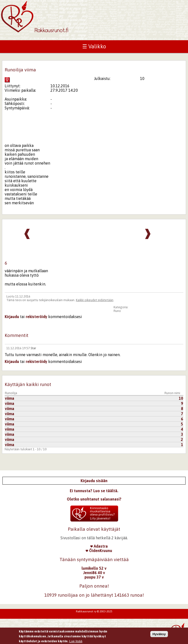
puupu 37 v (94, 577)
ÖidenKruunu (99, 551)
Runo (117, 311)
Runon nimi (172, 393)
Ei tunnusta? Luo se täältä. (94, 491)
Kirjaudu (12, 317)
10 (181, 398)
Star (33, 348)
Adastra (99, 546)
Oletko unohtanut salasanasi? (94, 499)
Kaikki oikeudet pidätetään (95, 300)
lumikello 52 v (94, 568)
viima (10, 398)
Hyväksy (159, 635)
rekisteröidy (36, 317)
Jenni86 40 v (94, 573)
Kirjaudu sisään (94, 481)
